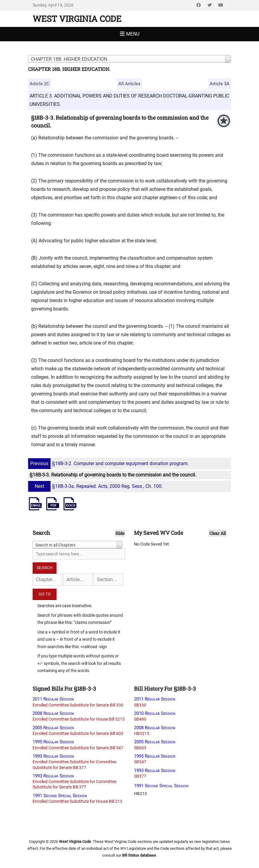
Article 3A (220, 84)
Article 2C (39, 84)
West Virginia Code (77, 19)
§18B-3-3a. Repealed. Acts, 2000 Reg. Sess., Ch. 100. (96, 486)
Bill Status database (139, 855)
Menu (133, 34)
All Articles (129, 84)
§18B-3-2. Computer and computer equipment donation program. (109, 463)
